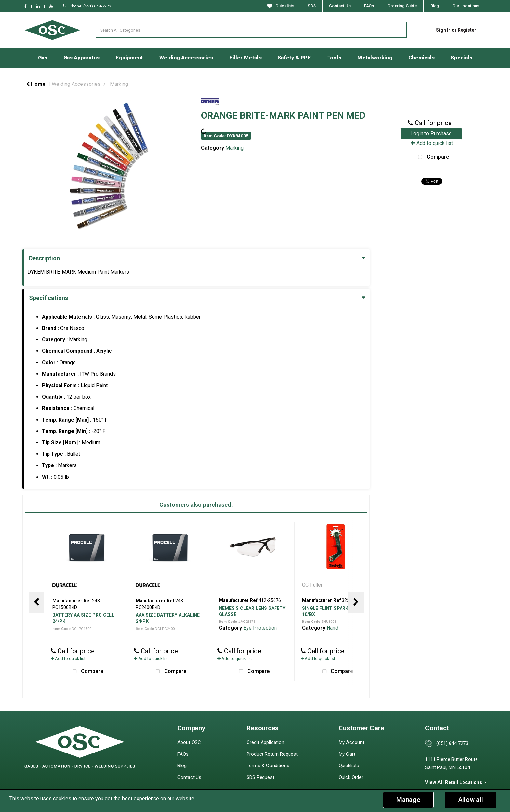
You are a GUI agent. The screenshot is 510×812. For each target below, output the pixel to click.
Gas (43, 58)
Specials (462, 58)
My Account (351, 742)
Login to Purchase (431, 133)
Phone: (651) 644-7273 (87, 6)
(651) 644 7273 (452, 743)
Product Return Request (272, 754)
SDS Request (260, 777)
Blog (435, 6)
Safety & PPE (294, 58)
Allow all (470, 800)
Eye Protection (260, 628)
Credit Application (265, 742)
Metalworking (375, 58)
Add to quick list (68, 658)
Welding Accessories (186, 58)
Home (36, 84)
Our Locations (466, 6)
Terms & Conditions (268, 766)
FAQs (369, 6)
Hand (332, 628)
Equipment (129, 58)
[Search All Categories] (251, 30)
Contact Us (340, 6)
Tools (334, 58)
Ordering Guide (402, 6)
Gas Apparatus (81, 58)
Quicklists (281, 6)
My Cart (347, 754)
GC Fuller (313, 585)
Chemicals (422, 58)
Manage (408, 800)
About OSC (189, 742)
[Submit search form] (399, 30)
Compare (86, 672)
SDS (312, 6)
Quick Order (351, 777)
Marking (119, 84)
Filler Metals (245, 58)
